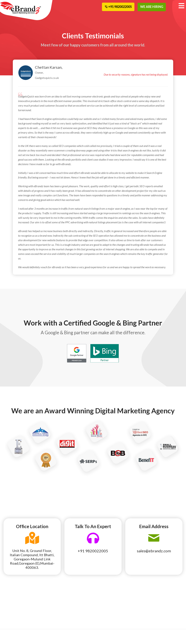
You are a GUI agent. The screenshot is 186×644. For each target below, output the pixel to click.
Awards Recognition (140, 608)
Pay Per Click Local (16, 613)
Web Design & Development (43, 616)
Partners (102, 608)
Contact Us (165, 618)
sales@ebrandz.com (154, 551)
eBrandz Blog (136, 603)
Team (100, 603)
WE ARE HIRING (152, 7)
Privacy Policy (137, 623)
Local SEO (11, 603)
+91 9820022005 (93, 551)
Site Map (164, 613)
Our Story (72, 603)
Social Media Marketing (43, 606)
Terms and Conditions (141, 618)
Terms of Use (136, 613)
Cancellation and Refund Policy (169, 606)
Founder (71, 608)
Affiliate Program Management (15, 621)
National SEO (12, 608)
